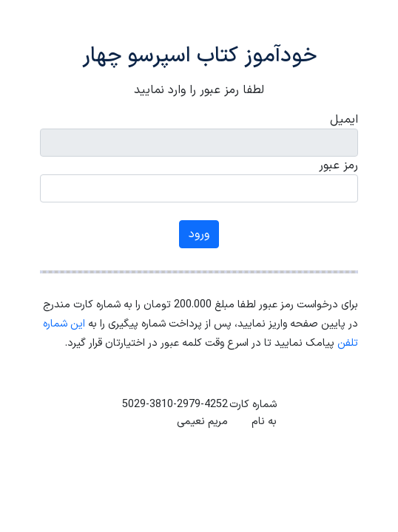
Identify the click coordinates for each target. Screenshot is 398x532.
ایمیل (344, 120)
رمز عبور (338, 166)
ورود (199, 234)
